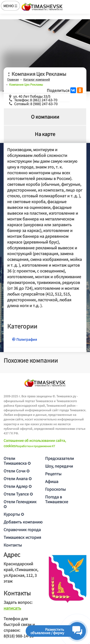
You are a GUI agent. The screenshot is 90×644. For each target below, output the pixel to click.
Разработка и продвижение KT (35, 446)
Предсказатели (60, 458)
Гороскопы (55, 489)
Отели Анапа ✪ (18, 478)
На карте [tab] (45, 134)
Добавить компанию (23, 522)
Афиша (52, 481)
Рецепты (53, 474)
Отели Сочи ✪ (17, 471)
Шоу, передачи (59, 466)
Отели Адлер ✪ (18, 486)
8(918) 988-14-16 (19, 636)
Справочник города (22, 529)
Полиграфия (24, 339)
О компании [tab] (45, 117)
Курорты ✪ (14, 514)
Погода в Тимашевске (57, 499)
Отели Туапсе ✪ (18, 494)
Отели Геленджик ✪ (20, 504)
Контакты (13, 545)
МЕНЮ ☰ (10, 6)
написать (12, 608)
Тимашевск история (22, 537)
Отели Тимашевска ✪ (17, 461)
